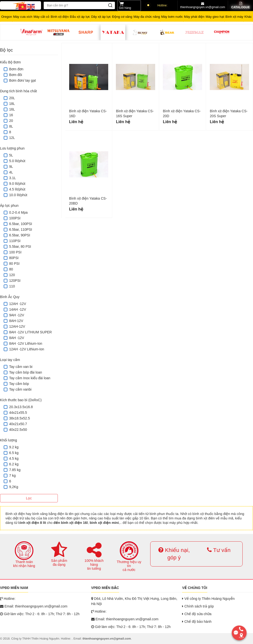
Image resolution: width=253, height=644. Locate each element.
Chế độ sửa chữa (197, 614)
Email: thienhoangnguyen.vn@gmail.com (34, 606)
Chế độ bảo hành (197, 622)
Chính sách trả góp (198, 606)
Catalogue (240, 6)
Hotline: (157, 5)
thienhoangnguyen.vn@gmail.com (203, 6)
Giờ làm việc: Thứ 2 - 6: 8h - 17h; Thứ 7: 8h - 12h (40, 614)
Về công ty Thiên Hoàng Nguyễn (208, 599)
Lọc (29, 498)
